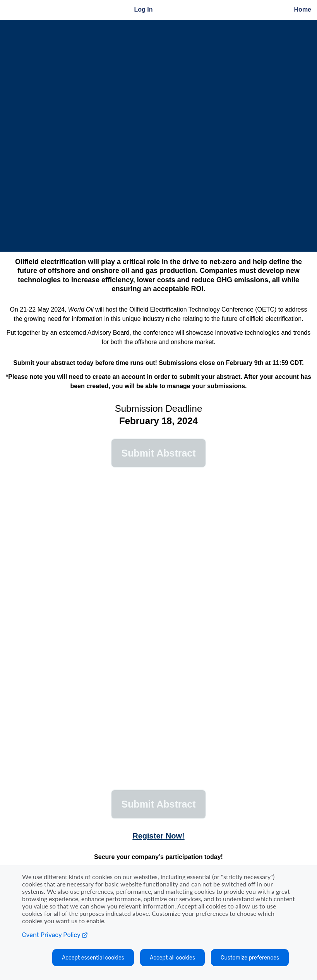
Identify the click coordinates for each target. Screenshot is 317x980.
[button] (158, 453)
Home (303, 9)
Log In (144, 9)
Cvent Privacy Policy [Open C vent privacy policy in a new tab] (55, 935)
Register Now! (158, 836)
